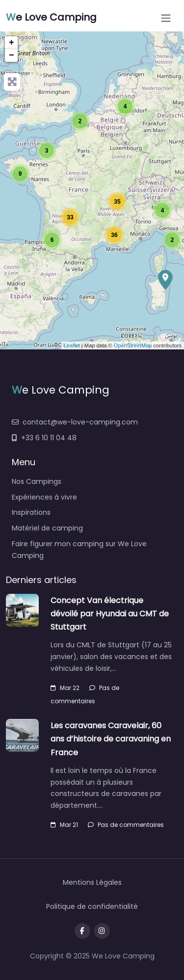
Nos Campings (37, 481)
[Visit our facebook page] (82, 931)
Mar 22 (65, 688)
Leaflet (72, 345)
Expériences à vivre (44, 497)
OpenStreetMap (133, 345)
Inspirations (31, 512)
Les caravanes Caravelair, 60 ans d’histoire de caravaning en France (111, 739)
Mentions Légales (92, 882)
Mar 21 (64, 825)
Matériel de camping (47, 528)
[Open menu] (166, 18)
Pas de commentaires (126, 825)
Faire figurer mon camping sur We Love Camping (79, 550)
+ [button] (12, 43)
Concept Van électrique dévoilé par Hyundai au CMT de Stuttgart (110, 614)
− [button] (12, 55)
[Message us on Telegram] (102, 931)
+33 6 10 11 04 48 (44, 438)
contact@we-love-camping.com (75, 422)
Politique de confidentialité (92, 906)
